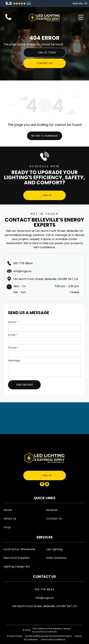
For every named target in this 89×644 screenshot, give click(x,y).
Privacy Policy (15, 636)
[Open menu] (81, 17)
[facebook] (42, 485)
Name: (12, 322)
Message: (14, 361)
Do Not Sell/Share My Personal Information (48, 636)
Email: (12, 335)
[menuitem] (23, 510)
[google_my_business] (47, 485)
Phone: (13, 348)
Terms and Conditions (53, 639)
